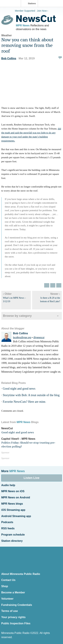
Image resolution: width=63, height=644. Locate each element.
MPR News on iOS (13, 491)
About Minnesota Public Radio (21, 574)
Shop (5, 586)
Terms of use (10, 611)
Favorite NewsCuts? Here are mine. (24, 402)
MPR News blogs (12, 504)
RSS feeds (8, 528)
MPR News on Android (16, 497)
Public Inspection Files (16, 623)
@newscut (39, 337)
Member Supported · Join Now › (32, 11)
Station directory (12, 541)
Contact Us (8, 580)
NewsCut (7, 428)
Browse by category (17, 316)
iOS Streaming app (13, 510)
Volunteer (7, 599)
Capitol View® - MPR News (18, 439)
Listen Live (31, 478)
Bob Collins (9, 58)
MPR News (23, 25)
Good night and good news (19, 389)
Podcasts (7, 522)
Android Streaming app (16, 516)
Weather (7, 35)
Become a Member (13, 592)
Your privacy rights (14, 617)
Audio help (8, 485)
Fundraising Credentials (17, 605)
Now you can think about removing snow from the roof (27, 45)
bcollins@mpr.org (22, 337)
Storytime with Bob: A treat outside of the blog (31, 395)
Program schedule (13, 535)
